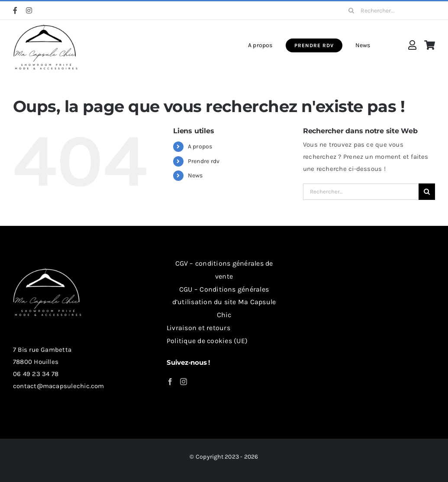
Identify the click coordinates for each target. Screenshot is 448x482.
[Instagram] (184, 382)
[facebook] (15, 10)
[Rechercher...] (388, 10)
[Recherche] (351, 10)
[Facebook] (170, 382)
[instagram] (29, 10)
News (195, 175)
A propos (200, 146)
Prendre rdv (204, 161)
